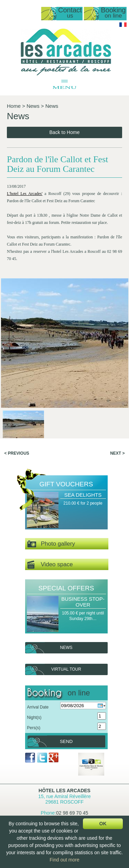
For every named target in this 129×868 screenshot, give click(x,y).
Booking (113, 13)
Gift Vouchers (66, 484)
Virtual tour (66, 669)
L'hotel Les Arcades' (25, 194)
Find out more (64, 860)
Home (14, 106)
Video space (50, 565)
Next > (117, 453)
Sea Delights (83, 495)
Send (66, 741)
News (33, 106)
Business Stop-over (83, 602)
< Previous (17, 453)
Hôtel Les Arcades (64, 790)
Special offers (66, 588)
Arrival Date (38, 707)
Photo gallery (51, 544)
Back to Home (65, 132)
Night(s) (34, 717)
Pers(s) (34, 728)
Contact (70, 13)
